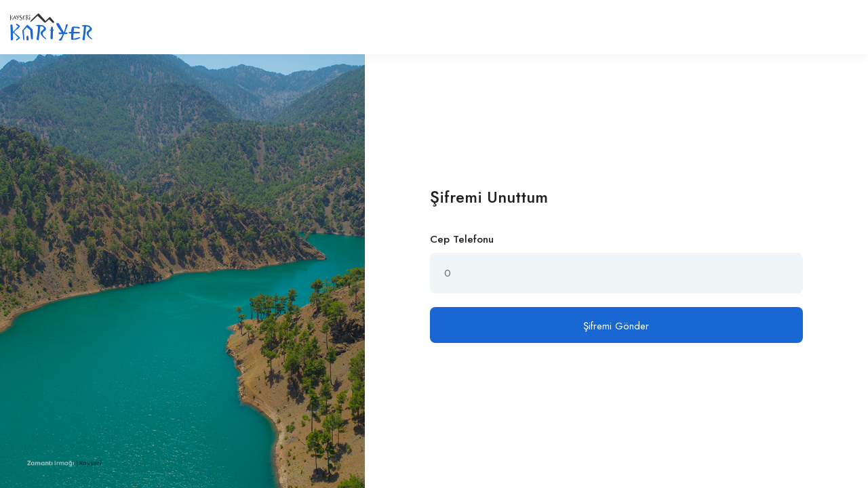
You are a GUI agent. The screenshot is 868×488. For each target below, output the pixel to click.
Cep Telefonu (462, 239)
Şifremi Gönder (616, 326)
